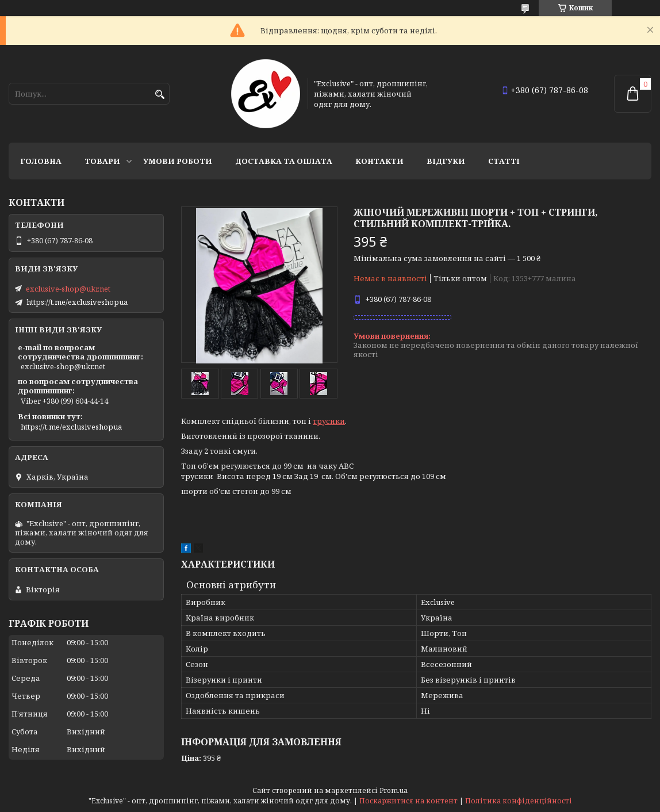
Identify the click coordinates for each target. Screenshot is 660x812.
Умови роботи (178, 161)
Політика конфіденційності (519, 801)
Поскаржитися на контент (408, 801)
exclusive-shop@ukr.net (68, 289)
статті (504, 161)
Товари (102, 161)
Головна (41, 161)
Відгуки (446, 161)
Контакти (379, 161)
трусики (329, 421)
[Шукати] (160, 95)
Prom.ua (394, 790)
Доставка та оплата (284, 161)
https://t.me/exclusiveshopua (77, 302)
